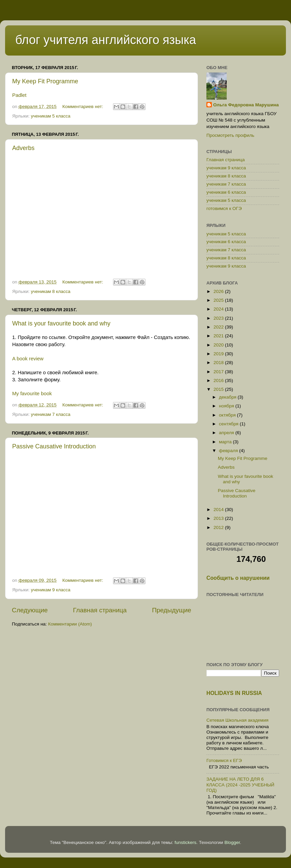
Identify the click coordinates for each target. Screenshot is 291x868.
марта (226, 442)
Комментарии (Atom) (70, 624)
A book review (28, 359)
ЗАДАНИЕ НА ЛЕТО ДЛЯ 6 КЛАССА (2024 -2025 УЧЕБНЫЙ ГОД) (240, 785)
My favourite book (32, 394)
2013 (219, 518)
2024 (219, 309)
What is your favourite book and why (61, 323)
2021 (219, 336)
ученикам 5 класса (51, 116)
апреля (227, 433)
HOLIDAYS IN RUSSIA (234, 693)
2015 (219, 389)
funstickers (186, 842)
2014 (219, 510)
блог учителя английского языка (106, 40)
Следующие (30, 610)
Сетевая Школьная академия (237, 720)
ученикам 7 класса (51, 414)
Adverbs (23, 148)
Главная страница (100, 610)
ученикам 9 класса (51, 590)
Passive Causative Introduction (54, 446)
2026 (219, 291)
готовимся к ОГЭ (224, 208)
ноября (227, 406)
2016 (219, 380)
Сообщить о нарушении (238, 578)
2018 (219, 363)
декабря (228, 397)
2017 (219, 372)
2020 (219, 345)
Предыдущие (172, 610)
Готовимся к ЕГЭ (224, 760)
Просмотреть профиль (230, 135)
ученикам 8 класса (51, 291)
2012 (219, 527)
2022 (219, 327)
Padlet (19, 95)
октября (228, 415)
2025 (219, 300)
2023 (219, 318)
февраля (229, 451)
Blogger (232, 842)
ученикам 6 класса (226, 192)
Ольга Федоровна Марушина (246, 105)
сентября (229, 424)
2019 (219, 354)
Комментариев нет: (83, 107)
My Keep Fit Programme (45, 81)
